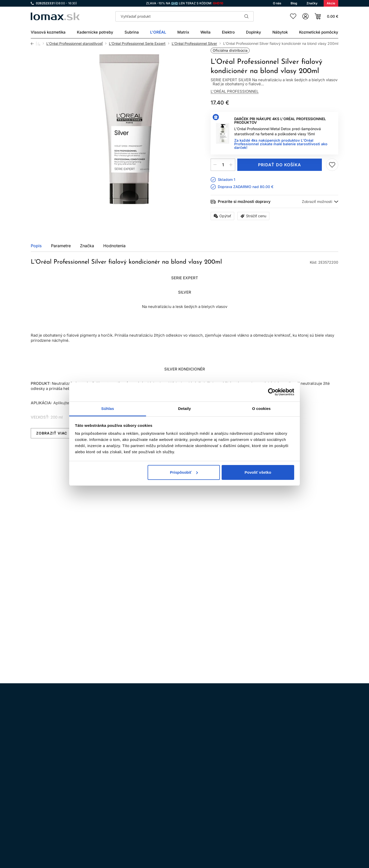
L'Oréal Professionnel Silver (194, 44)
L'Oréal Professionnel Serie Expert (137, 44)
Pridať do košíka (280, 165)
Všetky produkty (318, 473)
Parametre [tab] (61, 246)
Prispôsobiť (184, 472)
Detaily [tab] (184, 409)
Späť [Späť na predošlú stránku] (34, 44)
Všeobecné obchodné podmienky (180, 788)
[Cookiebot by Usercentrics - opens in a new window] (272, 392)
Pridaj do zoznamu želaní (332, 165)
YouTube (78, 795)
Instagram (35, 795)
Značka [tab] (87, 246)
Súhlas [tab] (108, 409)
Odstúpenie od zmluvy (171, 803)
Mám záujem (218, 623)
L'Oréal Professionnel (235, 91)
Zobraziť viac (52, 433)
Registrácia (322, 837)
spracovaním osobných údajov (241, 729)
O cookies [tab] (262, 409)
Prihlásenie (288, 837)
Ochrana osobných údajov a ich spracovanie (189, 796)
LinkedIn (93, 795)
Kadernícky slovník (168, 824)
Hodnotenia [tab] (114, 246)
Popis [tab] (36, 246)
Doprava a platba (166, 810)
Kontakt (158, 817)
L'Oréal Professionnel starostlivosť (75, 44)
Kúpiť (53, 623)
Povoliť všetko (258, 472)
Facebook (50, 795)
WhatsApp (64, 795)
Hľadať (247, 16)
